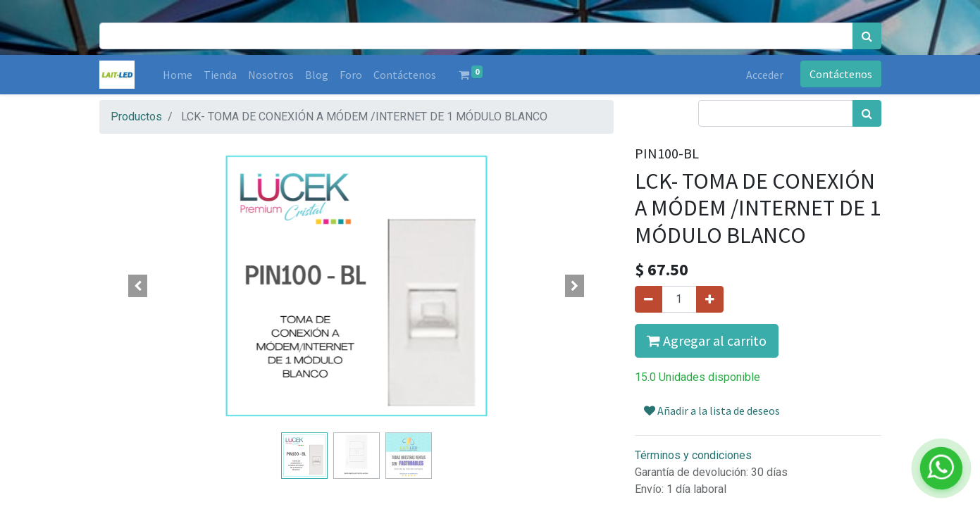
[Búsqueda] (867, 36)
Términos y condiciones (693, 455)
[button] (138, 286)
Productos (136, 117)
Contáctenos (841, 74)
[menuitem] (178, 75)
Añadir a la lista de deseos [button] (712, 411)
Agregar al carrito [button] (707, 340)
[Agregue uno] (710, 299)
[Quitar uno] (649, 299)
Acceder (765, 75)
